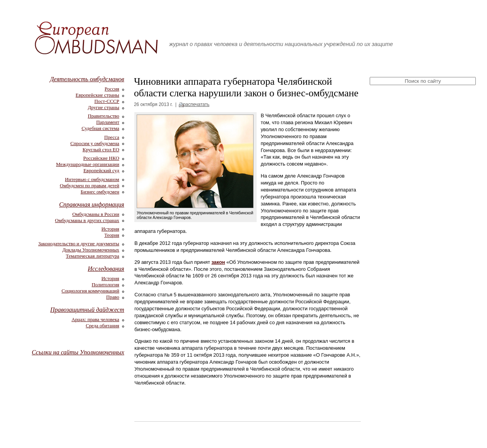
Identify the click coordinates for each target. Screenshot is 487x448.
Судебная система (100, 128)
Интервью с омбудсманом (92, 180)
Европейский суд (101, 171)
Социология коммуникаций (90, 291)
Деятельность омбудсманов (87, 79)
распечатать (196, 104)
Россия (112, 89)
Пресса (112, 137)
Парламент (108, 122)
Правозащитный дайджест (87, 310)
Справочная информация (92, 204)
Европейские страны (97, 95)
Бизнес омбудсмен (100, 192)
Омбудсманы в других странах (87, 221)
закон (218, 262)
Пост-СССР (107, 101)
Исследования (106, 269)
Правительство (104, 116)
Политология (105, 285)
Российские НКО (101, 158)
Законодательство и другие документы (79, 244)
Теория (112, 235)
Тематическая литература (93, 256)
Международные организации (88, 164)
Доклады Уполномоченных (91, 250)
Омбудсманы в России (96, 214)
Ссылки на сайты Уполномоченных (78, 352)
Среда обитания (102, 326)
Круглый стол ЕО (101, 150)
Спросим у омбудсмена (95, 144)
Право (113, 297)
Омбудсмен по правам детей (89, 186)
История (110, 229)
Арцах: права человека (95, 320)
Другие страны (104, 108)
